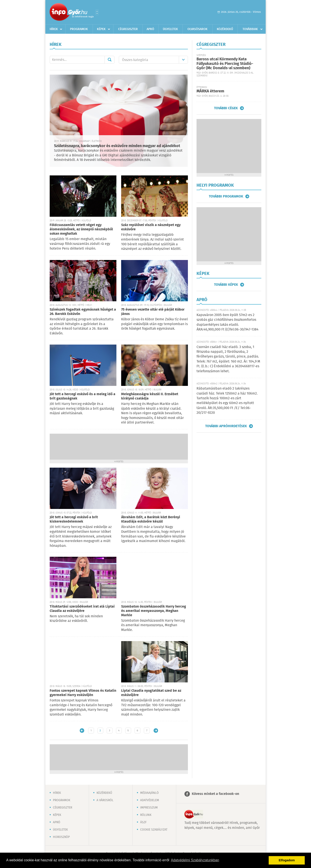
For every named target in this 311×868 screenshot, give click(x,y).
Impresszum (149, 808)
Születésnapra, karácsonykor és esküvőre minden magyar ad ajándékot (117, 146)
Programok (79, 29)
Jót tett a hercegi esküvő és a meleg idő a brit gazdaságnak (83, 396)
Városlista (97, 12)
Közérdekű (225, 29)
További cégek (226, 108)
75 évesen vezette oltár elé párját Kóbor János (153, 312)
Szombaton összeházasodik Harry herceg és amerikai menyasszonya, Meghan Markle (154, 611)
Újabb (82, 731)
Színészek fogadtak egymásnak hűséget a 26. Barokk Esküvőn (83, 312)
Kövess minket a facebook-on (215, 794)
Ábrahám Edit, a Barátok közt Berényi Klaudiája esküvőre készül (151, 519)
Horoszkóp (61, 837)
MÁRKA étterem (210, 91)
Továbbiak (250, 29)
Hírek (54, 29)
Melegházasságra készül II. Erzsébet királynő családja (150, 396)
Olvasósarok (198, 29)
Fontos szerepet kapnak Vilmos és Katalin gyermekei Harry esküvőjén (83, 693)
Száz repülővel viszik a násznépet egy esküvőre (151, 227)
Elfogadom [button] (287, 860)
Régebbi (156, 731)
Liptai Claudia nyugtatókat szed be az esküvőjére (151, 693)
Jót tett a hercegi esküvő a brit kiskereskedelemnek (74, 519)
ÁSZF (143, 822)
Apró (150, 29)
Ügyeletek (170, 29)
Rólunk (146, 815)
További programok (226, 196)
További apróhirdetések (226, 426)
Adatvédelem (150, 800)
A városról (105, 800)
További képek (226, 285)
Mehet (109, 60)
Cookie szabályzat (154, 830)
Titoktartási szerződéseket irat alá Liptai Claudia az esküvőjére (82, 609)
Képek (101, 29)
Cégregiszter (128, 29)
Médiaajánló (149, 793)
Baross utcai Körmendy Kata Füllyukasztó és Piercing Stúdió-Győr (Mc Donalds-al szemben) (225, 64)
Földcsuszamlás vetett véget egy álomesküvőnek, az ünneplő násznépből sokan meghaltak (81, 229)
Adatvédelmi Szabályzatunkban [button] (195, 860)
